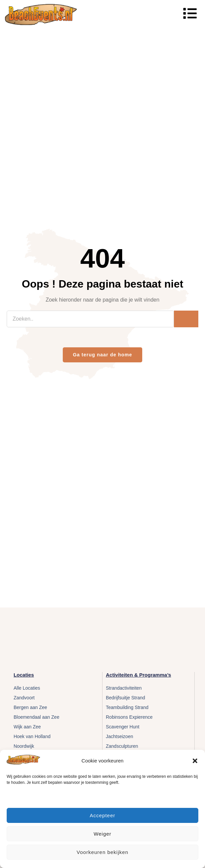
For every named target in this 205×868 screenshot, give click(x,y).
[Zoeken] (186, 319)
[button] (195, 761)
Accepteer (103, 815)
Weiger (102, 834)
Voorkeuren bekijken (103, 852)
